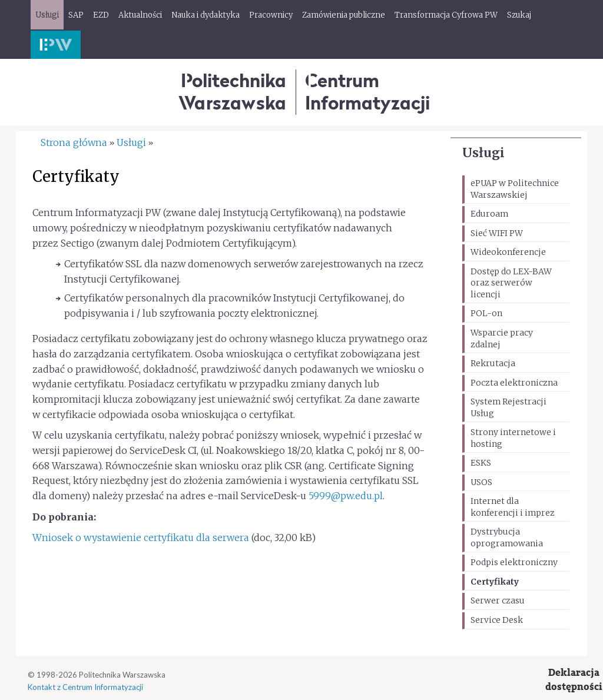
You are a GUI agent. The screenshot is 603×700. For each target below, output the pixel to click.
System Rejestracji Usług (508, 407)
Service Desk (497, 620)
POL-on (486, 313)
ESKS (481, 463)
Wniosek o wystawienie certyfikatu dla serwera (141, 538)
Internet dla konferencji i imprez (513, 507)
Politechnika (232, 92)
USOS (481, 482)
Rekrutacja (493, 363)
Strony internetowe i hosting (513, 438)
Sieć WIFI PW (497, 233)
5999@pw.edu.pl (346, 496)
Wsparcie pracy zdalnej (502, 339)
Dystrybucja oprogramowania (507, 538)
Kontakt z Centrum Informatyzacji (85, 687)
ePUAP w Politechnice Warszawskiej (515, 189)
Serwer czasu (498, 601)
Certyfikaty (495, 582)
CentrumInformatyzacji (367, 92)
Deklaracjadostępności (574, 680)
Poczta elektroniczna (514, 383)
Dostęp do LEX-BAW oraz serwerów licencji (511, 283)
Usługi (483, 153)
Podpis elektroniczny (514, 562)
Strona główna (74, 142)
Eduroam (489, 214)
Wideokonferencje (508, 252)
